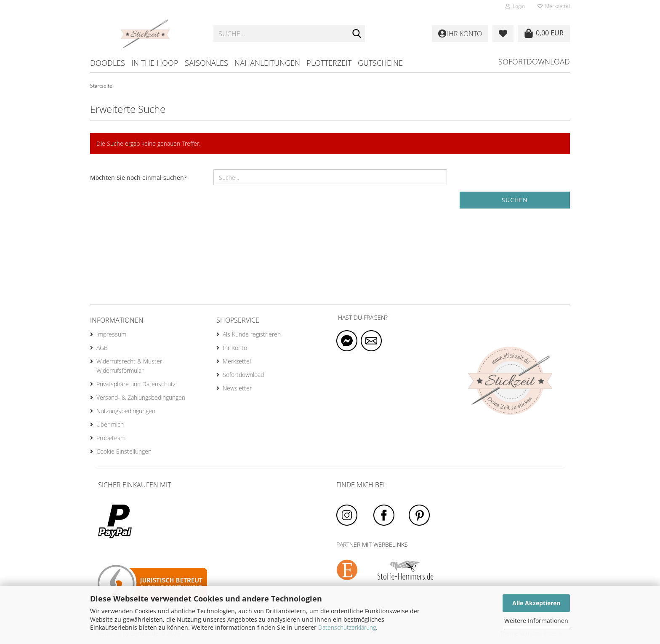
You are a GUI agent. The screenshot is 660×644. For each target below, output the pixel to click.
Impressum (111, 334)
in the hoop (155, 63)
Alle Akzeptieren (536, 603)
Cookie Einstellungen (124, 451)
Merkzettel (554, 6)
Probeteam (111, 438)
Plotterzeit (329, 63)
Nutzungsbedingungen (126, 411)
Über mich (110, 424)
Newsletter (237, 388)
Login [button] (515, 6)
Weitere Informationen (536, 621)
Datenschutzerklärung (347, 627)
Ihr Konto (235, 348)
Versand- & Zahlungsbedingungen (141, 397)
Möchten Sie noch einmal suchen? (138, 178)
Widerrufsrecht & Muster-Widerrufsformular (130, 366)
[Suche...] (357, 34)
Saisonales (206, 63)
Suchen (515, 200)
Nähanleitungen (267, 63)
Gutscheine (380, 63)
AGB (102, 348)
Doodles (108, 63)
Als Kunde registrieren (252, 334)
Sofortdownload (534, 61)
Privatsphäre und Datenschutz (136, 384)
